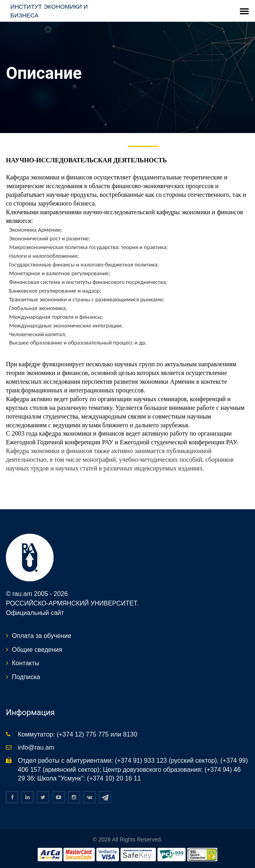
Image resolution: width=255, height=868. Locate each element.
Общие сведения (37, 650)
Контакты (26, 663)
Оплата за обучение (42, 636)
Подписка (26, 677)
